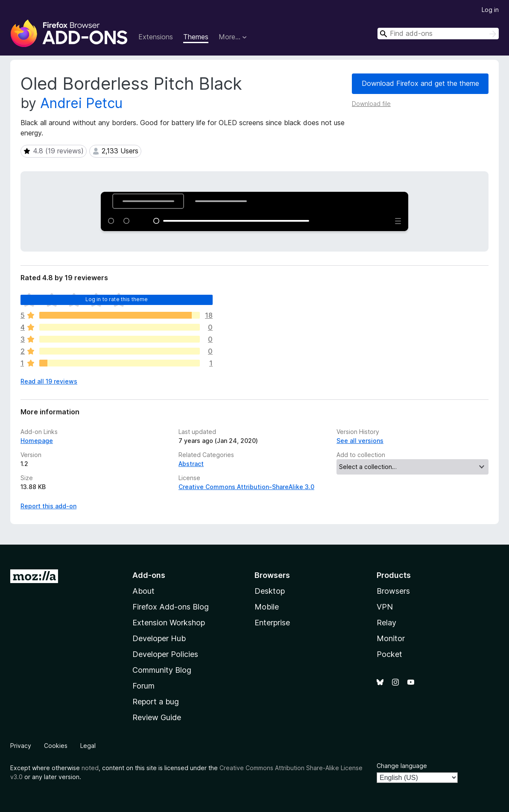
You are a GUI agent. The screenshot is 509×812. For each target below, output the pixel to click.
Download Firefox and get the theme (420, 83)
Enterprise (272, 623)
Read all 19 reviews (49, 381)
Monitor (391, 638)
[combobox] (438, 34)
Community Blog (162, 670)
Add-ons (149, 575)
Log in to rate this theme (117, 299)
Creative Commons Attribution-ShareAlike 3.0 (246, 487)
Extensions (156, 37)
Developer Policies (165, 654)
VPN (385, 607)
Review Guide (157, 717)
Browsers (393, 591)
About (143, 591)
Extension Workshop (169, 623)
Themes (196, 37)
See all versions (360, 441)
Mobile (267, 607)
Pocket (389, 654)
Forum (143, 686)
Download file (371, 104)
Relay (386, 623)
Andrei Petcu (81, 103)
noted (90, 768)
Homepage (37, 441)
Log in (490, 10)
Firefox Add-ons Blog (171, 607)
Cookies (56, 746)
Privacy (21, 746)
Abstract (191, 464)
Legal (88, 746)
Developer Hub (159, 638)
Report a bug (156, 702)
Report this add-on (48, 506)
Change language (402, 766)
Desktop (270, 591)
